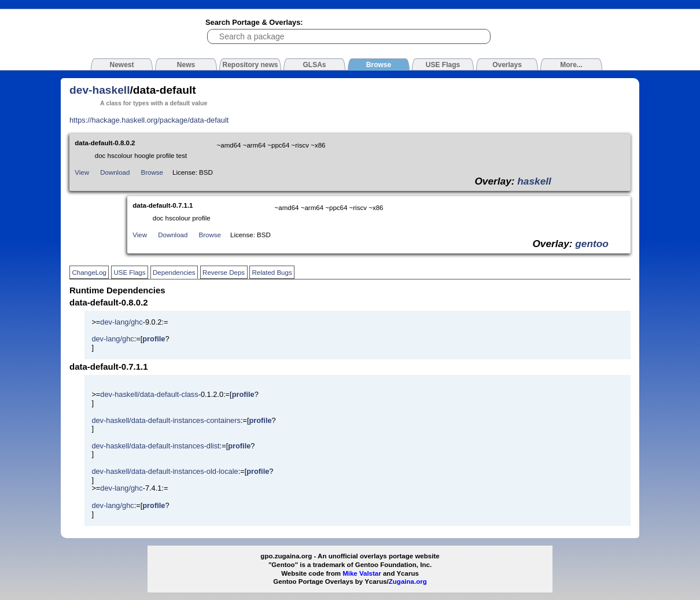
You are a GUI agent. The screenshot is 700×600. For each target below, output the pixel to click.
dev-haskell (100, 90)
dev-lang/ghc (121, 322)
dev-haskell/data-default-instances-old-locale (165, 471)
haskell (534, 181)
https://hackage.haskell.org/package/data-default (149, 120)
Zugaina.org (408, 581)
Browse (152, 172)
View (82, 172)
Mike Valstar (362, 573)
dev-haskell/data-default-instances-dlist (155, 446)
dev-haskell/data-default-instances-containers (166, 420)
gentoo (592, 244)
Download (115, 172)
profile (154, 339)
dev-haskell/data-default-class (149, 394)
